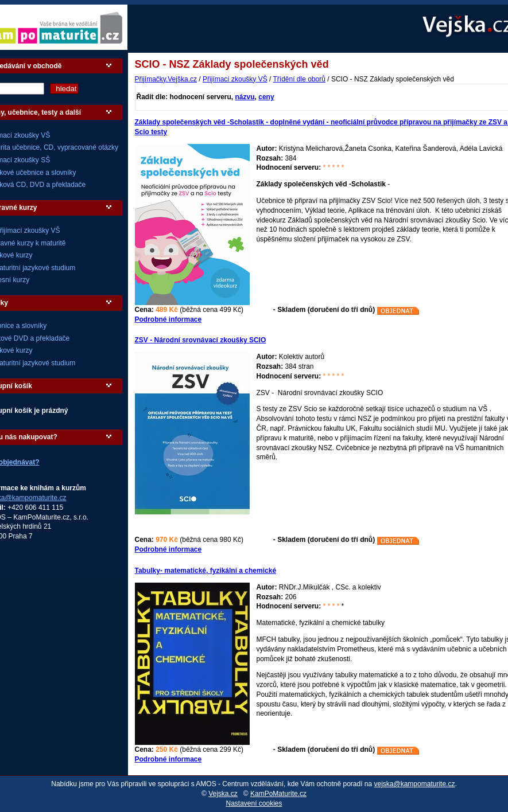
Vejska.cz (223, 794)
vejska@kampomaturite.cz (415, 784)
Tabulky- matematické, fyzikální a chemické (206, 571)
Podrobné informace (168, 319)
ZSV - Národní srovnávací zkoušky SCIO (201, 340)
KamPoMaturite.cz (278, 794)
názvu (245, 97)
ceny (266, 97)
